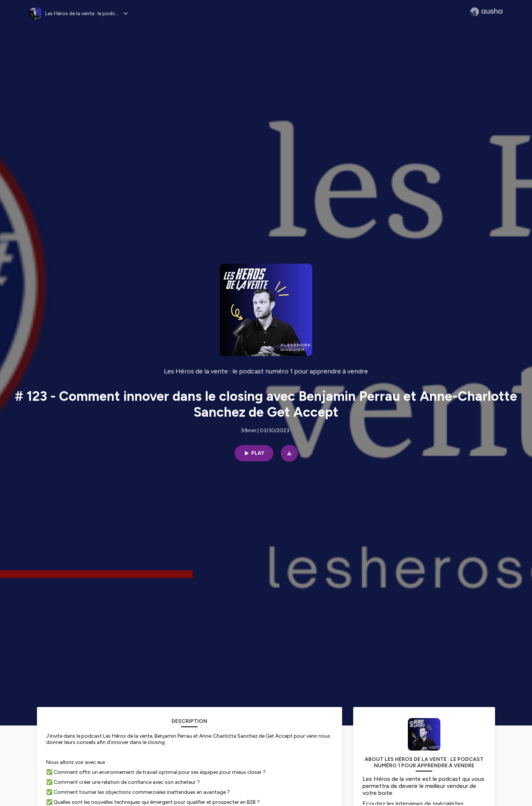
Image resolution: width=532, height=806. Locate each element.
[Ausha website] (486, 12)
